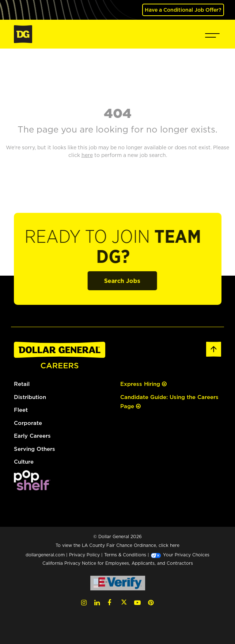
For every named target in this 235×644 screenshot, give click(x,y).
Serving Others (35, 449)
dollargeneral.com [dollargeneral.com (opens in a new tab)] (45, 555)
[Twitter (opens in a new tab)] (124, 603)
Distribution (30, 397)
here (175, 545)
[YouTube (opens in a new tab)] (137, 603)
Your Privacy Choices (180, 555)
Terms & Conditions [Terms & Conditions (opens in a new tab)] (125, 555)
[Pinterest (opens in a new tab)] (151, 603)
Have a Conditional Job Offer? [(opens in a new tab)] (183, 10)
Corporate (28, 423)
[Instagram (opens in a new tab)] (84, 603)
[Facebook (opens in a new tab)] (109, 603)
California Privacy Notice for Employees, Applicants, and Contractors (118, 563)
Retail (22, 384)
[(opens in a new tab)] (32, 480)
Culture (24, 462)
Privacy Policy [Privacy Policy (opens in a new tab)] (84, 555)
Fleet (21, 410)
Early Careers (32, 436)
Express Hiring (143, 384)
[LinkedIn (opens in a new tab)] (97, 603)
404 (118, 113)
